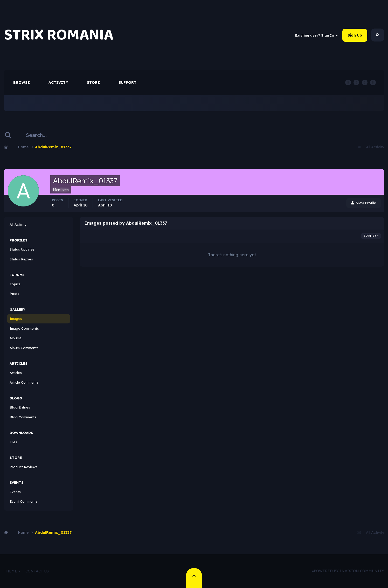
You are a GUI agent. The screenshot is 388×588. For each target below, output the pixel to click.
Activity (58, 83)
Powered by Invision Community (349, 571)
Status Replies (21, 259)
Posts (14, 294)
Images (16, 319)
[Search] (48, 135)
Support (127, 83)
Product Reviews (23, 467)
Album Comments (24, 348)
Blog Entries (20, 407)
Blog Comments (23, 417)
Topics (15, 284)
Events (15, 492)
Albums (16, 338)
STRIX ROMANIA (59, 35)
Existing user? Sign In (316, 35)
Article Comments (24, 383)
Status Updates (22, 250)
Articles (16, 373)
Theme (12, 571)
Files (13, 442)
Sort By (371, 236)
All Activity (18, 225)
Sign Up (355, 35)
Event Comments (24, 502)
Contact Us (37, 571)
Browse (22, 83)
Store (93, 83)
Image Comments (24, 329)
